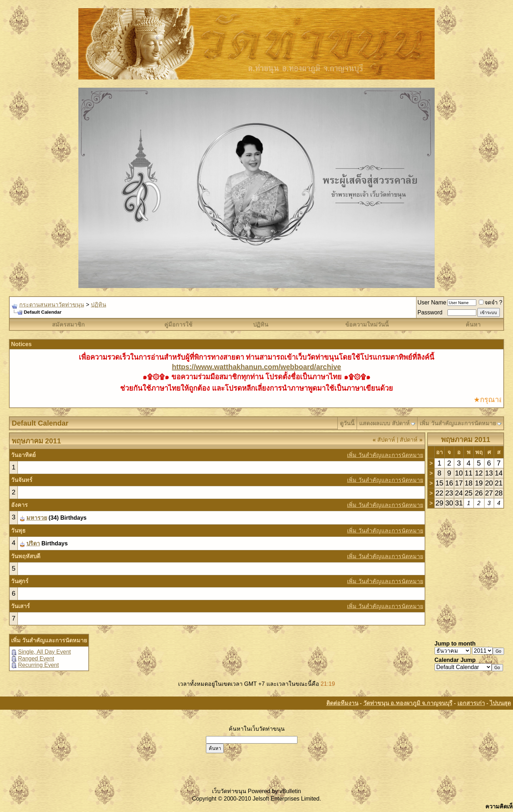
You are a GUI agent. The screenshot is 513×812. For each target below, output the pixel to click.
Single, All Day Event (44, 652)
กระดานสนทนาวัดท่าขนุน (52, 305)
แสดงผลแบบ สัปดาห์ (384, 423)
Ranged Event (36, 659)
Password (430, 312)
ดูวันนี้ (347, 423)
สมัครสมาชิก (68, 325)
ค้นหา (473, 325)
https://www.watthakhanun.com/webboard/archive (257, 367)
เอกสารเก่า (471, 703)
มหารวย (37, 518)
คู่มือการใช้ (178, 325)
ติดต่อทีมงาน (342, 703)
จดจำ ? (491, 302)
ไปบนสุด (500, 703)
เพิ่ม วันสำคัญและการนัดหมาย (458, 423)
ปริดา (33, 543)
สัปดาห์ (384, 440)
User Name (432, 302)
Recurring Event (38, 665)
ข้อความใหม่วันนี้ (367, 325)
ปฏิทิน (99, 305)
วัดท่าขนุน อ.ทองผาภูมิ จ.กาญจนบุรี (408, 703)
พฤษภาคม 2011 (466, 440)
